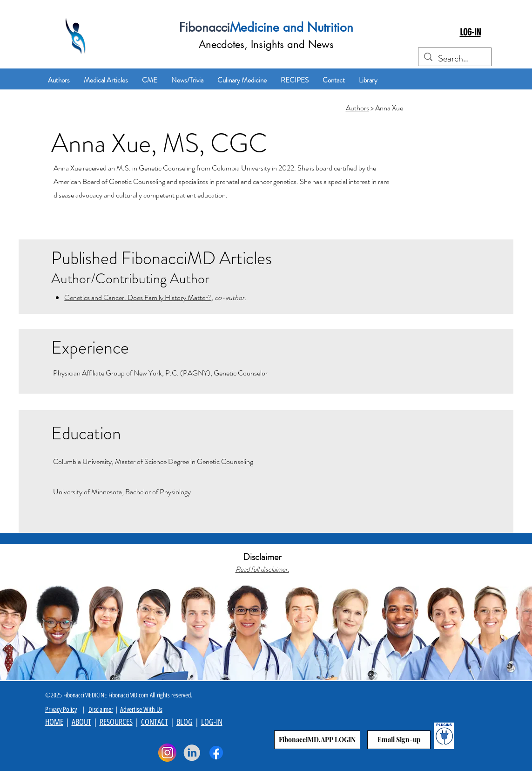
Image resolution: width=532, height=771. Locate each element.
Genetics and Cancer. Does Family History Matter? (138, 297)
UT (88, 722)
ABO (78, 722)
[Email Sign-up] (399, 740)
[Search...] (455, 59)
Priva (51, 710)
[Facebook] (216, 753)
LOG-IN (212, 722)
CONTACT (155, 722)
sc (96, 710)
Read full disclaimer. (262, 569)
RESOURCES (116, 722)
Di (91, 710)
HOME (54, 722)
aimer (106, 710)
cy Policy (67, 710)
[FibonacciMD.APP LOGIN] (317, 740)
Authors (357, 108)
